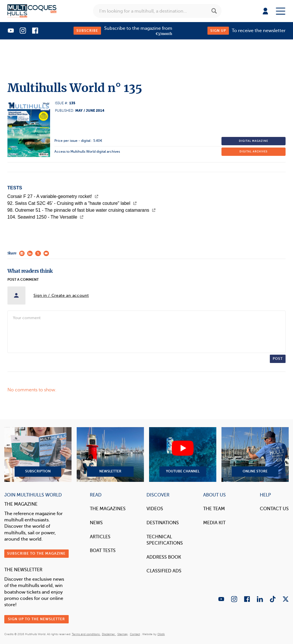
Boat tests (103, 550)
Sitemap (122, 634)
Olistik (161, 634)
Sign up (218, 31)
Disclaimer (109, 634)
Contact (135, 634)
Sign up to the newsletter (36, 619)
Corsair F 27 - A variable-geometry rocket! (53, 196)
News (96, 523)
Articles (100, 537)
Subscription (38, 455)
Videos (155, 509)
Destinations (163, 523)
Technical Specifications (165, 540)
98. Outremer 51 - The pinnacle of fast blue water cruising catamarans (82, 210)
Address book (164, 557)
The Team (214, 509)
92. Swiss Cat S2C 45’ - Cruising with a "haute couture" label (72, 203)
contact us (274, 509)
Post (278, 359)
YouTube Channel (183, 455)
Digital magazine (254, 141)
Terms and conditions (86, 634)
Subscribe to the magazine (36, 553)
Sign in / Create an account (61, 296)
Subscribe (87, 31)
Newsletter (110, 455)
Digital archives (254, 152)
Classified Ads (164, 571)
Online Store (255, 455)
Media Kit (214, 523)
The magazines (108, 509)
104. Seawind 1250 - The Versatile (46, 217)
